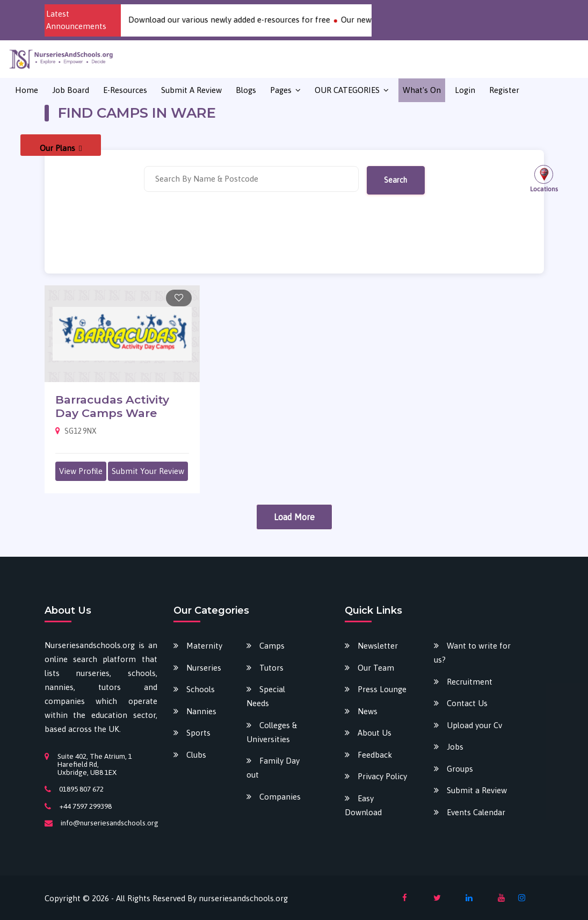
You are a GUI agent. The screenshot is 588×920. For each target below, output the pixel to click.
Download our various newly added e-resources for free (239, 20)
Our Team (376, 668)
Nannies (201, 711)
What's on (422, 90)
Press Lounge (382, 689)
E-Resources (125, 90)
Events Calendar (476, 812)
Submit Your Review (148, 471)
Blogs (246, 90)
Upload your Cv (474, 725)
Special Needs (266, 696)
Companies (280, 797)
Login (465, 90)
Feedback (375, 755)
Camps (272, 646)
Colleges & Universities (272, 732)
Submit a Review (191, 90)
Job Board (71, 90)
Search (395, 180)
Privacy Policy (382, 776)
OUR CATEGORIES (347, 90)
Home (27, 90)
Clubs (196, 755)
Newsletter (378, 646)
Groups (460, 769)
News (368, 711)
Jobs (455, 747)
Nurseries (204, 668)
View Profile (81, 471)
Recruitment (470, 682)
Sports (198, 733)
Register (504, 90)
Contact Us (467, 703)
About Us (375, 733)
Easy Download (363, 805)
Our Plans (61, 148)
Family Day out (273, 768)
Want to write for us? (472, 653)
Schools (201, 689)
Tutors (271, 668)
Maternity (204, 646)
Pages (281, 90)
